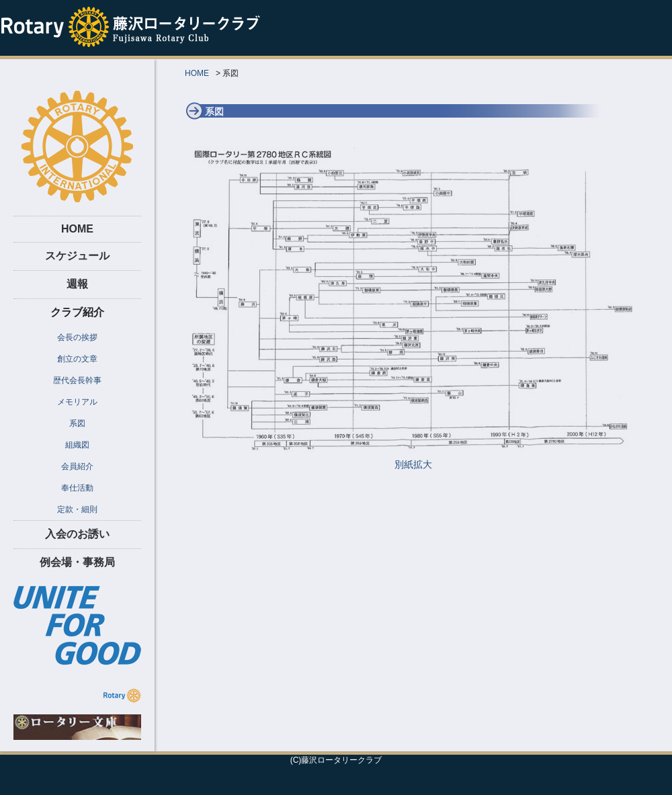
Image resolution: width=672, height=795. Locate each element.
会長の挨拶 (77, 337)
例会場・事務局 (77, 562)
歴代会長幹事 (77, 380)
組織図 (77, 445)
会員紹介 (77, 466)
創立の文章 (77, 359)
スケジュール (77, 256)
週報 (77, 284)
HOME (77, 229)
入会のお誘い (77, 534)
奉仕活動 (77, 488)
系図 (77, 423)
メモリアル (77, 402)
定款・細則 (77, 509)
